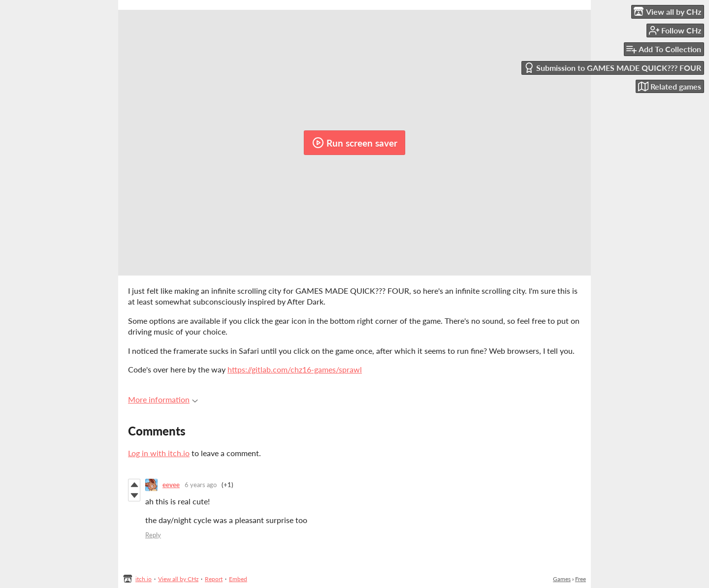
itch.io (144, 579)
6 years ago (201, 485)
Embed (238, 579)
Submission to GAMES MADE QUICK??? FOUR (612, 68)
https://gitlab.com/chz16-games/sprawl (295, 369)
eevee (171, 485)
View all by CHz (178, 579)
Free (580, 579)
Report (214, 579)
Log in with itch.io (159, 453)
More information (163, 399)
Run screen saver (355, 143)
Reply (153, 535)
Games (562, 579)
